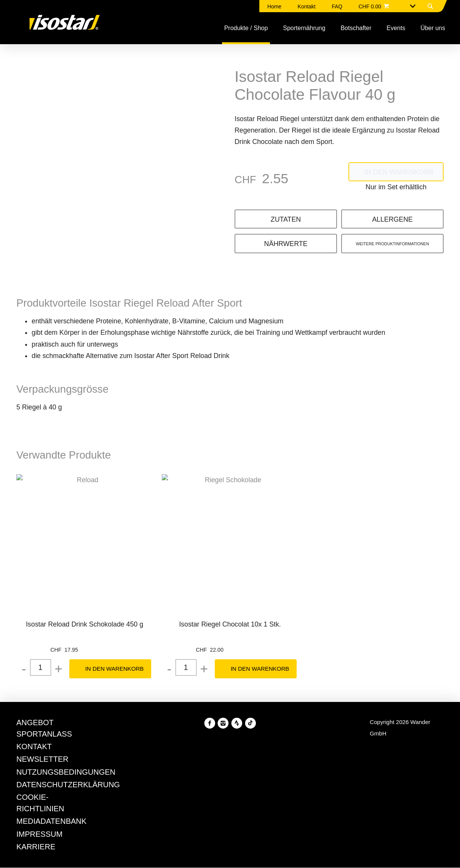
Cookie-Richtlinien (313, 454)
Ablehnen (129, 493)
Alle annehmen (272, 493)
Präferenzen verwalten (196, 493)
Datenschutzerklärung (269, 466)
